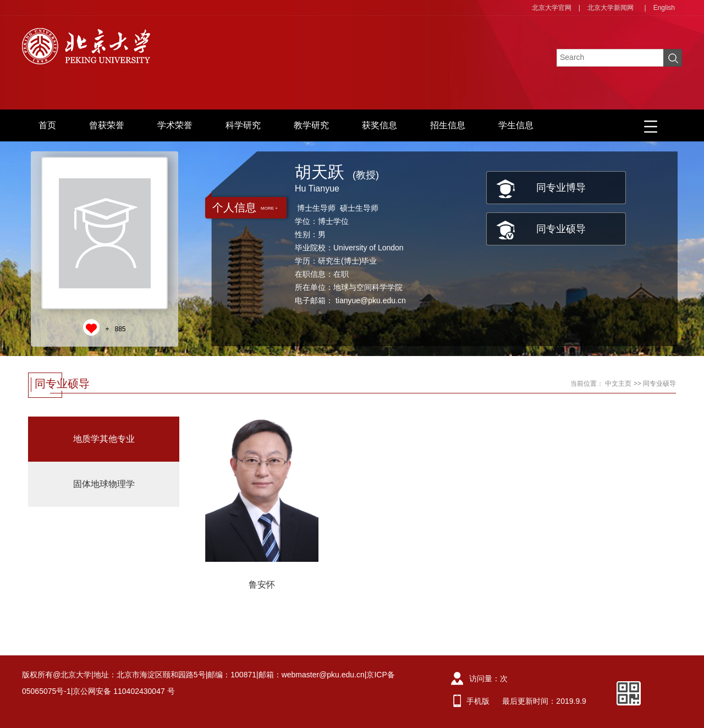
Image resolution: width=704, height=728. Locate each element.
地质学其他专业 (104, 439)
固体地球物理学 (104, 484)
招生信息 (448, 125)
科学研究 (243, 125)
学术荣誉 (175, 125)
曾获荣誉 (107, 125)
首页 (47, 125)
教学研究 (311, 125)
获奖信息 (380, 125)
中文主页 (618, 384)
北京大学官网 (552, 8)
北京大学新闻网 (610, 8)
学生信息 (516, 125)
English (664, 8)
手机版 (478, 701)
